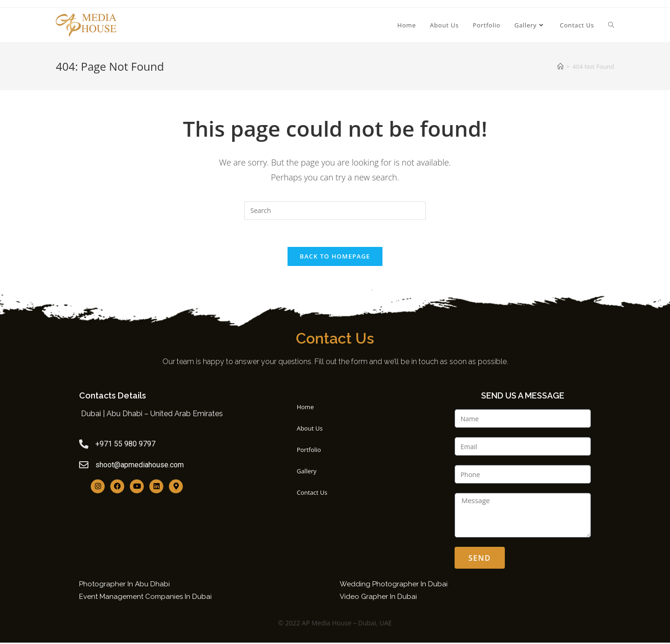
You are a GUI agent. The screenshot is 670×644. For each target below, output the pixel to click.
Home (308, 408)
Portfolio (311, 451)
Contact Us (315, 494)
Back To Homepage (335, 257)
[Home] (560, 66)
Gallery (309, 472)
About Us (312, 430)
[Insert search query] (335, 211)
